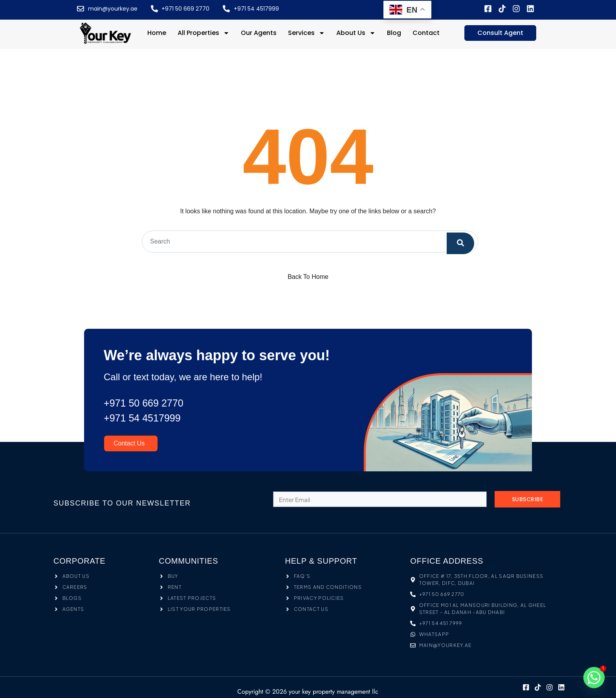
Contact (426, 33)
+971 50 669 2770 (148, 403)
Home (157, 33)
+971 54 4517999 (147, 418)
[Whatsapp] (594, 678)
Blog (394, 33)
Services (306, 33)
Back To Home (308, 277)
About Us (356, 33)
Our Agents (259, 33)
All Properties (203, 33)
